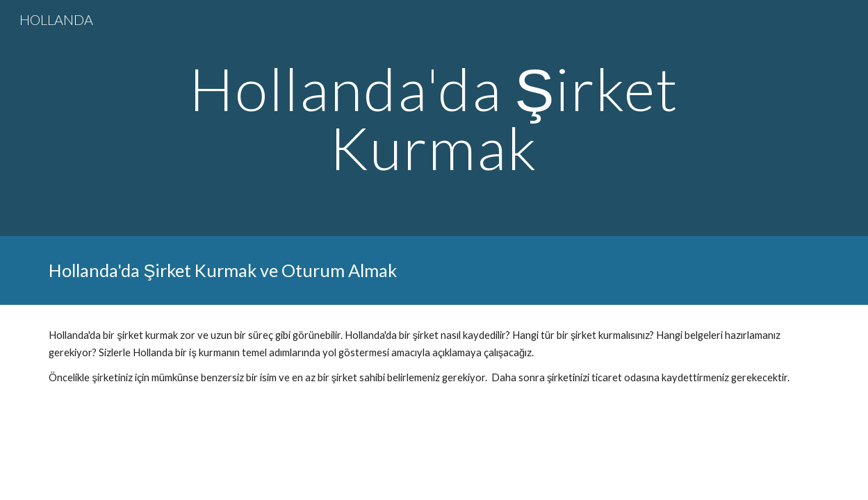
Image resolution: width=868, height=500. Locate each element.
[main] (434, 118)
